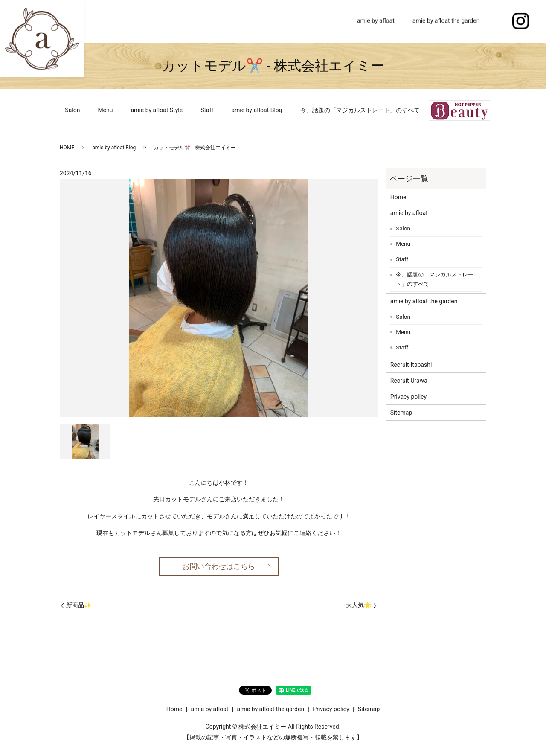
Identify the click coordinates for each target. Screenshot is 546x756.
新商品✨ (79, 606)
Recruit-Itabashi (411, 365)
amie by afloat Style (157, 110)
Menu (105, 110)
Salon (72, 110)
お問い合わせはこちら (219, 566)
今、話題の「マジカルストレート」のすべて (360, 110)
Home (331, 21)
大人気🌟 (359, 606)
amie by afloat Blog (257, 110)
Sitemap (401, 413)
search (497, 21)
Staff (207, 110)
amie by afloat (376, 21)
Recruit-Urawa (409, 381)
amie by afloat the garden (446, 21)
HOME (67, 148)
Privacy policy (408, 397)
